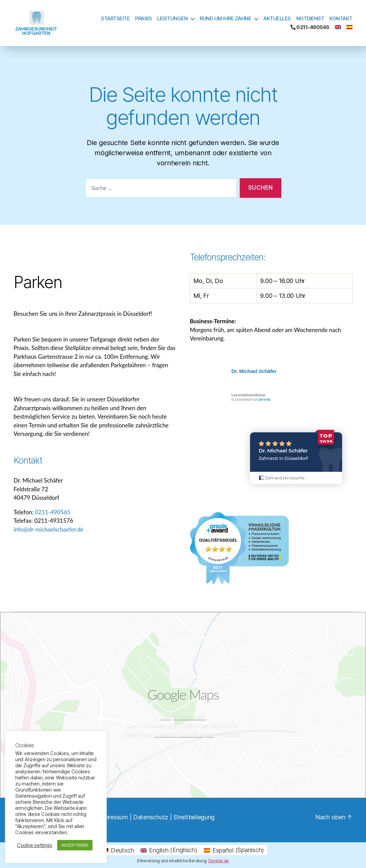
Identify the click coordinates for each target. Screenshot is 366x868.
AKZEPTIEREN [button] (75, 845)
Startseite (115, 19)
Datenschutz (151, 817)
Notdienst (310, 19)
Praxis (143, 19)
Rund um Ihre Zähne (225, 19)
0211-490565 (310, 27)
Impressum (113, 817)
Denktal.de (219, 861)
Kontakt (341, 19)
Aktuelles (277, 19)
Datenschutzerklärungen (184, 735)
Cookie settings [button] (35, 845)
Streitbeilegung (194, 817)
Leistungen (172, 19)
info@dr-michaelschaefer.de (49, 529)
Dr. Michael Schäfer (254, 371)
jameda (264, 399)
